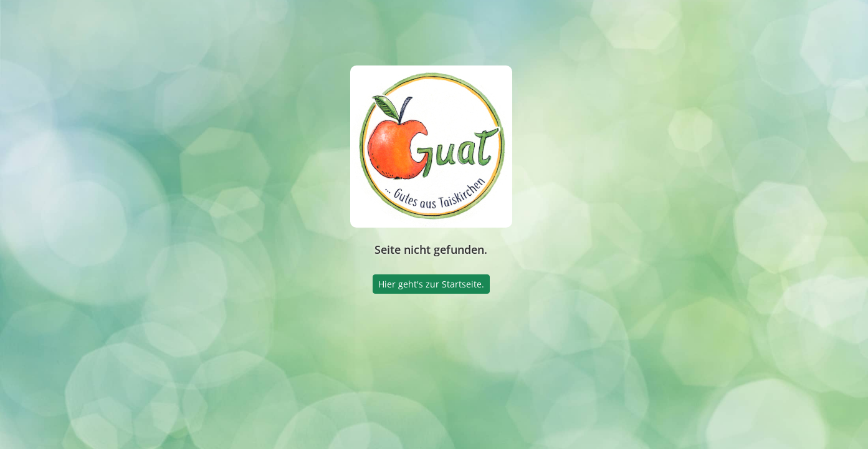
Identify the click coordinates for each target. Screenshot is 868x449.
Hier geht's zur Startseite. (431, 284)
